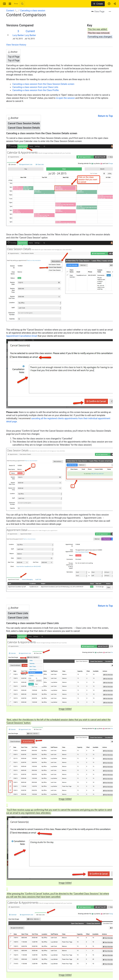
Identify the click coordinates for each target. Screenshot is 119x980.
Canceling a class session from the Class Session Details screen (43, 84)
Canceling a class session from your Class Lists (35, 87)
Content (10, 11)
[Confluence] (16, 4)
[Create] (98, 4)
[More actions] (110, 11)
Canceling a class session (33, 11)
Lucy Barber (18, 35)
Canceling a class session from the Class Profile (36, 90)
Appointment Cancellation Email (22, 336)
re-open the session (65, 98)
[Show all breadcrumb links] (17, 11)
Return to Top (105, 116)
